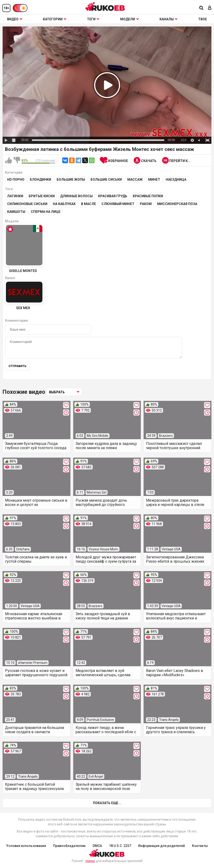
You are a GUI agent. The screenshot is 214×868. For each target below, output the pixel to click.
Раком (146, 204)
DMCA (97, 846)
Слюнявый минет (118, 204)
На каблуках (64, 204)
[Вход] (210, 8)
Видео (15, 19)
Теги (93, 19)
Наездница (176, 180)
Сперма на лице (46, 212)
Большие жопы (71, 180)
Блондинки (41, 180)
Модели (130, 19)
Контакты (200, 846)
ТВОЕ (203, 19)
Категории (55, 19)
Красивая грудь (113, 196)
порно (90, 861)
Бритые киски (42, 196)
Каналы (168, 19)
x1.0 (184, 140)
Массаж (135, 180)
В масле (89, 204)
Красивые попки (148, 196)
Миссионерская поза (177, 204)
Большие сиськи (106, 180)
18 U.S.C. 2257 (120, 846)
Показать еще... (107, 803)
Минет (154, 180)
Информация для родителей (162, 846)
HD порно (16, 180)
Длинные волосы (76, 196)
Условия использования (26, 846)
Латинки (15, 196)
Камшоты (16, 212)
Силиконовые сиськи (27, 204)
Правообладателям (69, 846)
